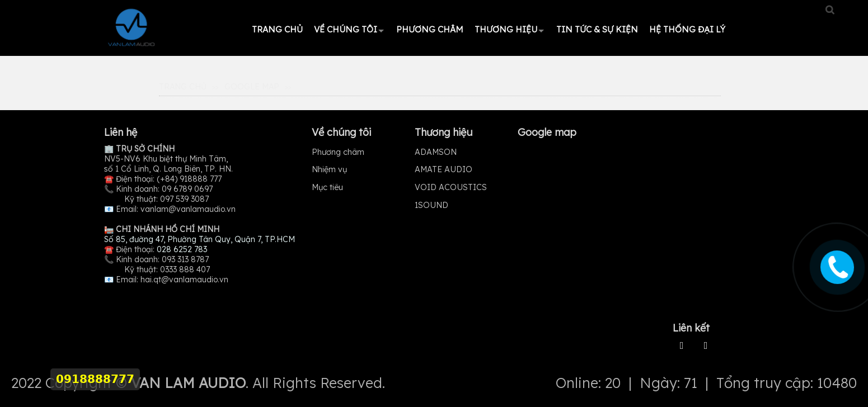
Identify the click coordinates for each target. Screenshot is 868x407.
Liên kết (691, 328)
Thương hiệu (506, 29)
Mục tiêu (327, 187)
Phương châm (430, 29)
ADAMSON (436, 152)
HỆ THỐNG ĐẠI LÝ (687, 29)
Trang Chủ (183, 87)
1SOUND (431, 205)
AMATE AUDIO (444, 169)
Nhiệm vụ (329, 169)
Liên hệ (121, 132)
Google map (252, 87)
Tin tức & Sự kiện (597, 29)
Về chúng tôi (346, 29)
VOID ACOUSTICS (451, 187)
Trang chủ (277, 29)
